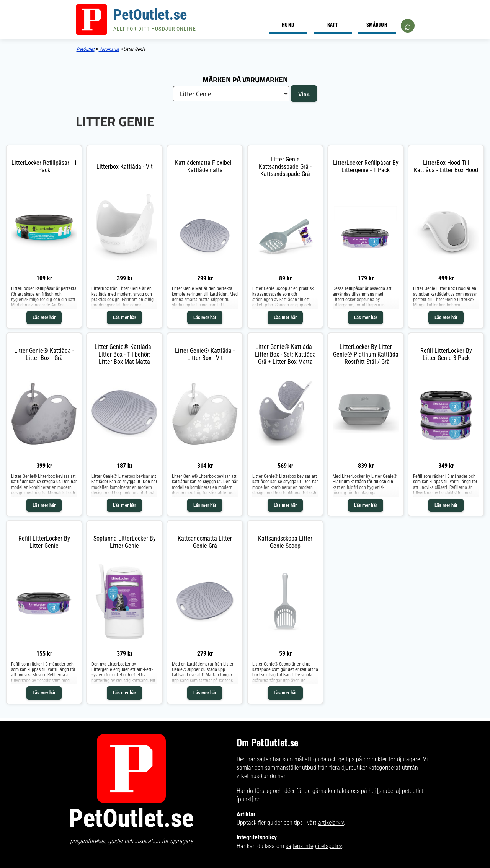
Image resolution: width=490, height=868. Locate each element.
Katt (332, 24)
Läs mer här (44, 317)
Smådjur (377, 24)
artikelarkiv (331, 823)
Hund (288, 24)
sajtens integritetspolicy (314, 846)
